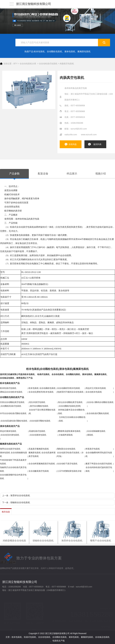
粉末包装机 (39, 51)
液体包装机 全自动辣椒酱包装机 (14, 454)
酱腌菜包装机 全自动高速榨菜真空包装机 (42, 454)
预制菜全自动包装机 (66, 449)
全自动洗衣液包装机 (10, 435)
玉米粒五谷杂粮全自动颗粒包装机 (72, 419)
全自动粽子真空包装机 (67, 464)
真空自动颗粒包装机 (39, 406)
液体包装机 (70, 51)
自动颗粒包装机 (55, 51)
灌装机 (90, 435)
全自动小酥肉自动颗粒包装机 (100, 402)
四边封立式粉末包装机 (96, 388)
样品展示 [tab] (72, 174)
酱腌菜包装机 (84, 51)
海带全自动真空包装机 (10, 449)
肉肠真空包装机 (67, 64)
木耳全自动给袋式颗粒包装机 (13, 413)
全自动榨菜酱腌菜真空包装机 (42, 464)
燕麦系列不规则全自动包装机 (70, 392)
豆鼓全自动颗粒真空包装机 (12, 402)
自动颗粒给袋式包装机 (11, 406)
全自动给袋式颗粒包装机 (98, 413)
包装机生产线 (59, 641)
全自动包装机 (58, 374)
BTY (16, 64)
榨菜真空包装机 (93, 449)
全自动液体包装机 (38, 435)
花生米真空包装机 (37, 402)
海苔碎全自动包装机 (20, 495)
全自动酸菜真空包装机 (39, 471)
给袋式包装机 (43, 374)
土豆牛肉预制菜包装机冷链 (69, 471)
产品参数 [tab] (14, 174)
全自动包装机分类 (28, 64)
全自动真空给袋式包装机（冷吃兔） (70, 454)
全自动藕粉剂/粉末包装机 (69, 388)
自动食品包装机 (7, 378)
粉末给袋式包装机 (8, 388)
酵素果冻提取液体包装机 (69, 431)
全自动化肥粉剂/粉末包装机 (41, 392)
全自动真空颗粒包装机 (40, 421)
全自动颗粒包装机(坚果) (70, 406)
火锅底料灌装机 (66, 435)
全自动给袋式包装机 (48, 64)
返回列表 (97, 144)
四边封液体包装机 (8, 431)
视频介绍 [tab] (101, 174)
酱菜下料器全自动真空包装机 (99, 464)
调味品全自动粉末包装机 (11, 392)
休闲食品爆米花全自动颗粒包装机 (71, 412)
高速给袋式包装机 (37, 431)
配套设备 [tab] (43, 174)
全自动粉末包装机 (94, 392)
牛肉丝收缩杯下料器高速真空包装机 (13, 462)
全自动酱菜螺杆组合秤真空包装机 (13, 477)
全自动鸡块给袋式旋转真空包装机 (99, 469)
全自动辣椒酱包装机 (96, 431)
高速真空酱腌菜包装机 (39, 449)
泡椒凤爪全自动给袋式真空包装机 (13, 469)
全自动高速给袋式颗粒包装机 (14, 421)
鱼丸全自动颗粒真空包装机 (70, 402)
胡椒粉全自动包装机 (20, 502)
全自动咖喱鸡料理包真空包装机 (99, 454)
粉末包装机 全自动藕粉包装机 (42, 388)
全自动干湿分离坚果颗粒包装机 (42, 412)
